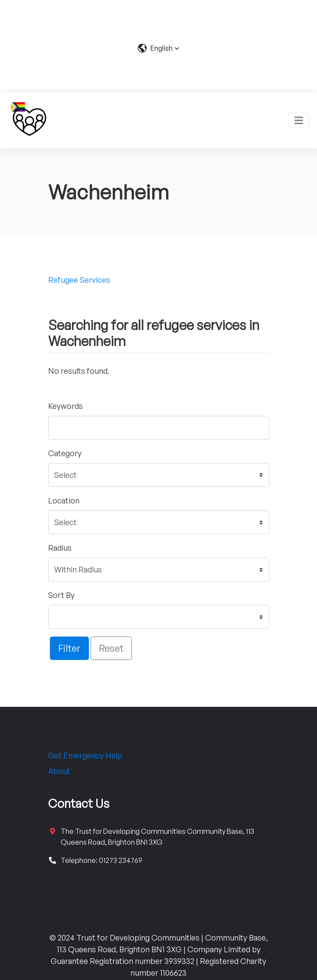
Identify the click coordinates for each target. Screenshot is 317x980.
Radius (60, 548)
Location (64, 500)
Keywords (65, 406)
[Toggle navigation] (299, 120)
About (59, 771)
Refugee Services (79, 280)
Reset (111, 648)
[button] (158, 48)
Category (65, 453)
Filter (69, 648)
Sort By (61, 595)
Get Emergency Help (85, 755)
